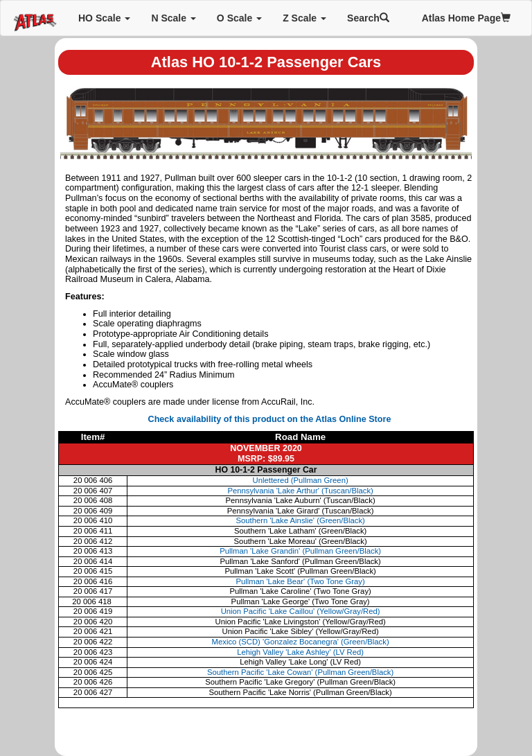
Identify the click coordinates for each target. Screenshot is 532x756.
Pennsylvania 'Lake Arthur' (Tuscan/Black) (300, 491)
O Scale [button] (239, 18)
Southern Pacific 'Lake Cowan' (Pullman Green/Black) (300, 672)
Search (368, 18)
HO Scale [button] (104, 18)
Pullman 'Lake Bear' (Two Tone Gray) (301, 581)
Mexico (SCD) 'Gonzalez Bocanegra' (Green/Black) (301, 642)
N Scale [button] (173, 18)
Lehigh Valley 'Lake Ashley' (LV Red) (300, 652)
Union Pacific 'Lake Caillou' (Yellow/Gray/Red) (301, 611)
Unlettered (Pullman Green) (301, 480)
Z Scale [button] (304, 18)
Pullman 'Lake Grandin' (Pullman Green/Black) (300, 551)
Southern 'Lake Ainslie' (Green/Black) (300, 520)
